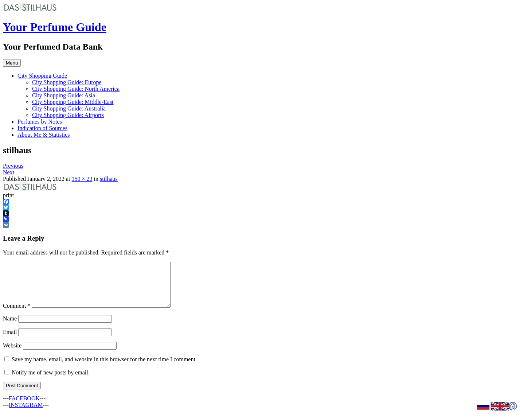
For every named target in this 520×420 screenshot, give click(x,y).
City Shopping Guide (42, 76)
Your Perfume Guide (55, 27)
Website (12, 354)
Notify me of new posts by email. (51, 381)
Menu (12, 63)
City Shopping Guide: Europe (67, 82)
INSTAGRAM (26, 414)
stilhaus (109, 179)
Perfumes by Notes (40, 122)
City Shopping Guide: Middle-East (73, 102)
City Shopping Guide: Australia (69, 108)
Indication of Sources (42, 128)
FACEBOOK (24, 407)
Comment (17, 314)
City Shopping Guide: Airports (68, 115)
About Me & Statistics (44, 135)
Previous (13, 166)
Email (10, 341)
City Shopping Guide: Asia (64, 95)
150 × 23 (82, 179)
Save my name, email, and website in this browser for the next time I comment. (104, 368)
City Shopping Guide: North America (76, 89)
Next (9, 172)
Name (10, 327)
